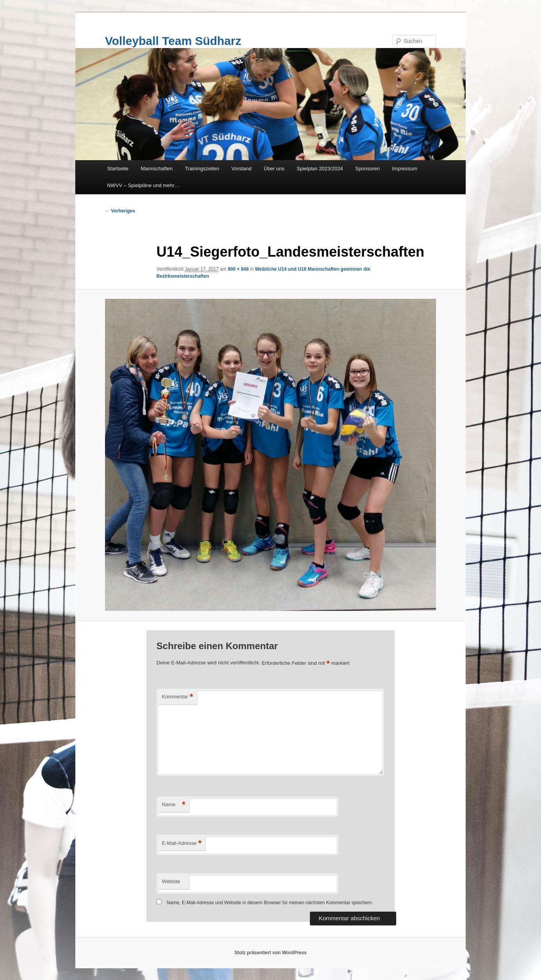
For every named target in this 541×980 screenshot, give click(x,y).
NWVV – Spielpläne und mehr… (143, 185)
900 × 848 (238, 269)
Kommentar (178, 697)
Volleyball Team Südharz (173, 41)
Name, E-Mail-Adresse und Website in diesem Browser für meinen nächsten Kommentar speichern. (270, 903)
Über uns (274, 169)
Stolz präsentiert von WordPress (270, 953)
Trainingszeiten (202, 169)
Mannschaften (157, 169)
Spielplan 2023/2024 (320, 169)
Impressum (405, 169)
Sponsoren (367, 169)
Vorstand (241, 169)
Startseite (118, 169)
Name (174, 805)
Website (171, 881)
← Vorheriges (120, 211)
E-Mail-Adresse (182, 843)
